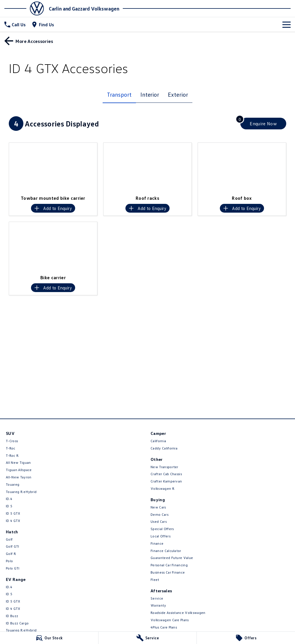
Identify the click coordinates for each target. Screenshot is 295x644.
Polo (9, 561)
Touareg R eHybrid (21, 492)
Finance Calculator (166, 551)
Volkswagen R (162, 488)
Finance (157, 543)
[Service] (148, 638)
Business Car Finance (168, 572)
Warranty (158, 605)
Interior (150, 94)
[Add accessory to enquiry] (53, 208)
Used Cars (159, 521)
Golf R (11, 554)
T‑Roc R (12, 455)
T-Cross (12, 441)
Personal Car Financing (169, 565)
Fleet (155, 580)
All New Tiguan (18, 462)
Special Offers (162, 529)
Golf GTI (13, 546)
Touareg (13, 484)
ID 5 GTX (13, 513)
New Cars (158, 507)
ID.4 (9, 499)
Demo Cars (159, 514)
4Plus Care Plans (164, 627)
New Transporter (164, 467)
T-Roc (11, 448)
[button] (53, 167)
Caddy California (164, 448)
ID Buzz (12, 616)
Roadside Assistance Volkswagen (178, 613)
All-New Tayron (19, 477)
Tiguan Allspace (19, 470)
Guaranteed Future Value (172, 558)
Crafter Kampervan (166, 481)
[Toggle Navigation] (287, 25)
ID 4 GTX (13, 521)
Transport (119, 94)
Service (157, 598)
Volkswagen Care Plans (170, 620)
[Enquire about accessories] (263, 124)
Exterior (178, 94)
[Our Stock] (49, 638)
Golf (9, 539)
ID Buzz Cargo (17, 623)
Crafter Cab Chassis (166, 474)
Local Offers (161, 536)
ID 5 (9, 506)
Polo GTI (13, 568)
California (158, 441)
